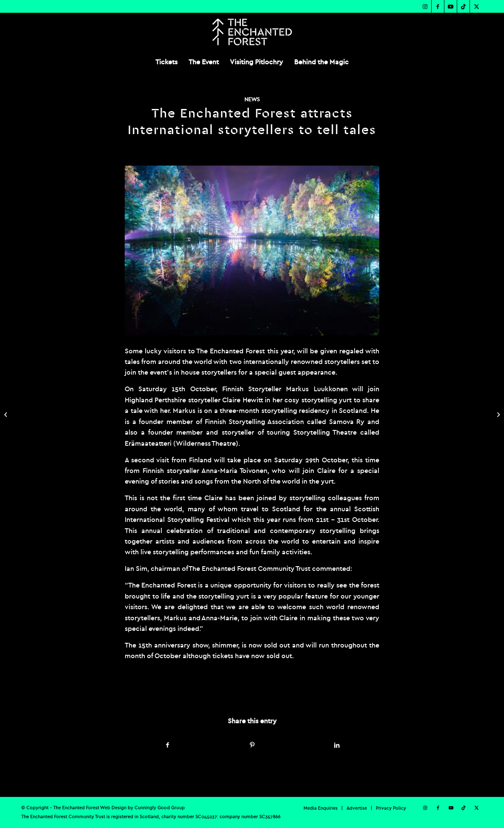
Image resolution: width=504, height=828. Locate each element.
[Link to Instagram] (425, 6)
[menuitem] (166, 62)
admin (226, 691)
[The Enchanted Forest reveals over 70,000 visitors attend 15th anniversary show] (497, 414)
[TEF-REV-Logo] (252, 32)
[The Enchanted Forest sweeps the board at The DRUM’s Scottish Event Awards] (7, 414)
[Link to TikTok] (463, 6)
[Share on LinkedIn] (337, 745)
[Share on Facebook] (168, 745)
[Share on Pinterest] (252, 745)
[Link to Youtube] (451, 6)
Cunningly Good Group (160, 808)
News (252, 99)
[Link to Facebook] (438, 6)
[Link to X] (476, 6)
